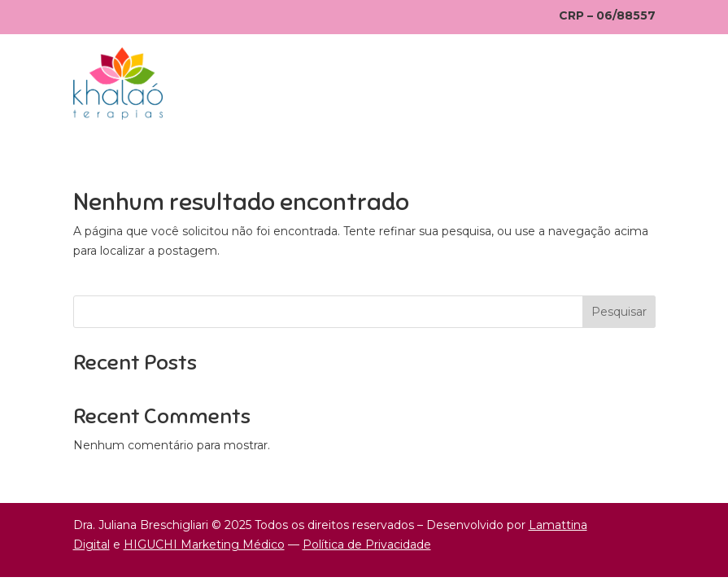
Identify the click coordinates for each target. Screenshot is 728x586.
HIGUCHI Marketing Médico (204, 544)
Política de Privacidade (367, 544)
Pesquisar (619, 312)
